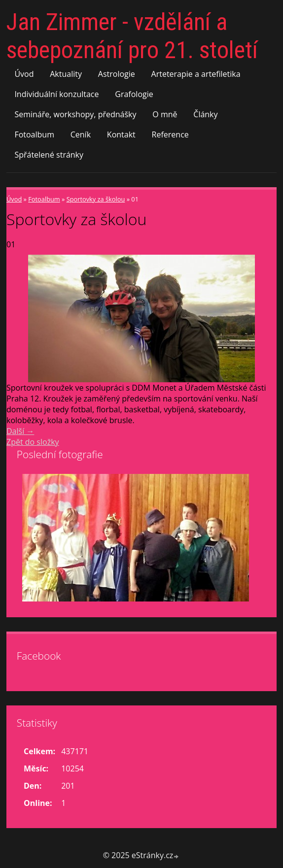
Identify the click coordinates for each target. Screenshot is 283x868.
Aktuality (66, 74)
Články (205, 114)
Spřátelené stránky (49, 155)
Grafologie (134, 94)
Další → (20, 431)
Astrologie (117, 74)
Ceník (81, 134)
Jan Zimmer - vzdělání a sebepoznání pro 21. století (132, 36)
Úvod (24, 74)
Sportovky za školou (96, 199)
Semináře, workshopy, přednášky (75, 114)
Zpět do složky (33, 442)
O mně (165, 114)
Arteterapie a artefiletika (196, 74)
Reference (170, 134)
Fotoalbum (34, 134)
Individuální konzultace (56, 94)
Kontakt (121, 134)
